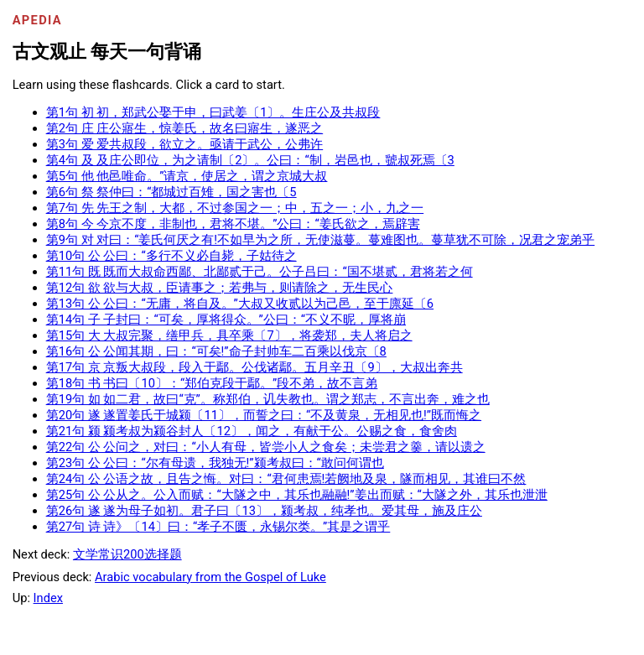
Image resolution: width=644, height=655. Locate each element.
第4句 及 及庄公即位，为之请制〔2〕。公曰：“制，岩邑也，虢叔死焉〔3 (250, 160)
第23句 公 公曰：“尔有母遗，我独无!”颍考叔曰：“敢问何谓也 (215, 463)
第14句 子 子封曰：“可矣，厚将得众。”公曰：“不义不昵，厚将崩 (226, 320)
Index (48, 598)
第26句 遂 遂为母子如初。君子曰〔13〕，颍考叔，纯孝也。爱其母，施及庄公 (264, 511)
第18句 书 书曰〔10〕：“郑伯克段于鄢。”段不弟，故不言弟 (212, 383)
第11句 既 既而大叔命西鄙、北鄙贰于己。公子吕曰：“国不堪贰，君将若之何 (260, 272)
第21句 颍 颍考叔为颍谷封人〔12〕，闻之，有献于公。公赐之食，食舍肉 (252, 431)
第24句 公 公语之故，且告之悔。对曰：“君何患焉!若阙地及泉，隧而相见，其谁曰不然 (286, 479)
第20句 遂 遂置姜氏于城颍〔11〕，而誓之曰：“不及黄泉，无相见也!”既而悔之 (264, 415)
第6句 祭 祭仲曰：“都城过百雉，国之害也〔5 (171, 192)
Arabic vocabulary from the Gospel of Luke (210, 577)
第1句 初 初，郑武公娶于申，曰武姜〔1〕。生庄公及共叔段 (213, 112)
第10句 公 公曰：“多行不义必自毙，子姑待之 (171, 256)
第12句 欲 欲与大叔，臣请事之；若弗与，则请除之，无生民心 (220, 288)
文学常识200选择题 (127, 554)
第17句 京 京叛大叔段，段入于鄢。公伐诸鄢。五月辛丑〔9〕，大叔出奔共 (254, 367)
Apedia (37, 20)
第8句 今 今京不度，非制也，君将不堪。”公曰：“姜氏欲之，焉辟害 (233, 224)
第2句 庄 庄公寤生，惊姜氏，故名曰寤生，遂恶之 (185, 128)
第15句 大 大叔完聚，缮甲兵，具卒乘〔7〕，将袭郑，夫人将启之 (229, 335)
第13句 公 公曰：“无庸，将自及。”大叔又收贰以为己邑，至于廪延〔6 (240, 304)
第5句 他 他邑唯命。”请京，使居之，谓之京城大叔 (187, 176)
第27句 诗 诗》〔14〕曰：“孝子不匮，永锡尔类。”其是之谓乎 (218, 527)
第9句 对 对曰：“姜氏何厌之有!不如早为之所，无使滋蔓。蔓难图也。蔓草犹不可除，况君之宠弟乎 (320, 240)
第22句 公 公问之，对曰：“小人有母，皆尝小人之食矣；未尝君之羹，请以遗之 (266, 447)
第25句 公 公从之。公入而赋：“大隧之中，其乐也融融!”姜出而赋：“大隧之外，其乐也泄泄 (297, 495)
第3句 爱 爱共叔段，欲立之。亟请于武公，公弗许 (185, 144)
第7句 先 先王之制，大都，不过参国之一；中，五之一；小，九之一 (235, 208)
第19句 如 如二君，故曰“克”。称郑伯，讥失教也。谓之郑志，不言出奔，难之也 (268, 399)
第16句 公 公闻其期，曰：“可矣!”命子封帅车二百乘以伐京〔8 (216, 351)
